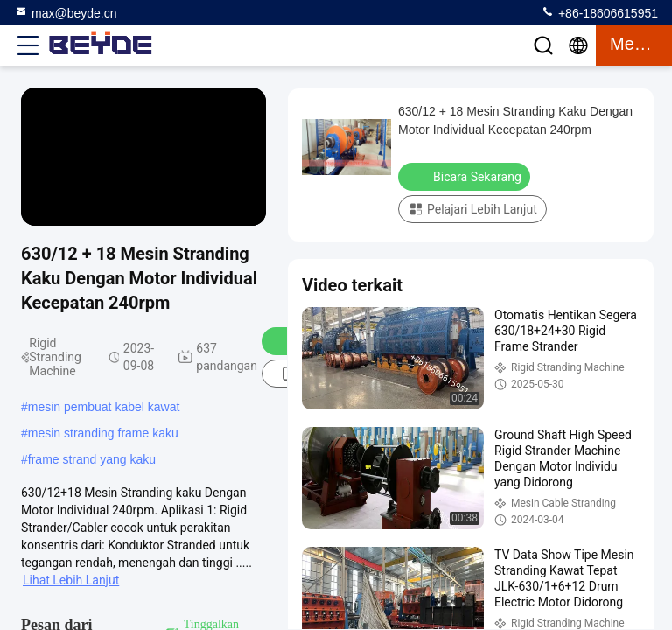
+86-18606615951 (599, 12)
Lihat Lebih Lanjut (71, 580)
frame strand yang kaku (92, 459)
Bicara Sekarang (466, 176)
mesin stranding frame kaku (103, 433)
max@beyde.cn (65, 12)
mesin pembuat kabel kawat (104, 407)
